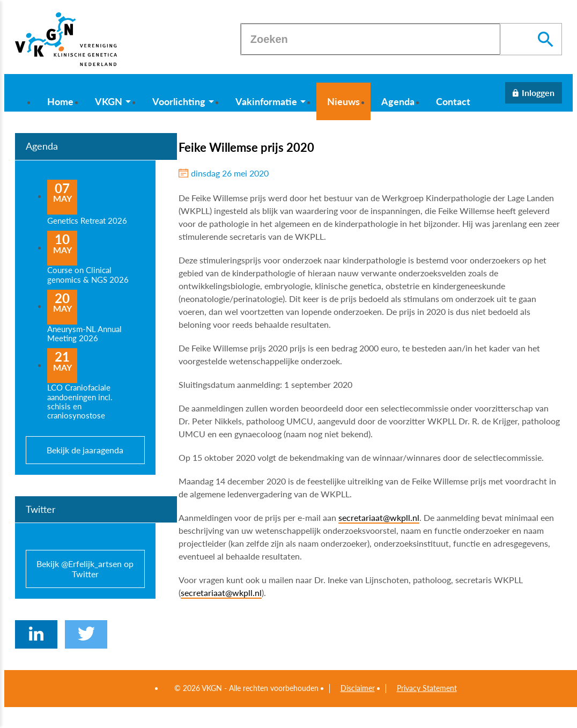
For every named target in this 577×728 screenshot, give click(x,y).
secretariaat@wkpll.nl (379, 517)
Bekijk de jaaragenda (85, 450)
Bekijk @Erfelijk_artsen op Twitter (85, 569)
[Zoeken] (371, 39)
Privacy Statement (427, 688)
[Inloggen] (534, 93)
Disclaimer (358, 688)
